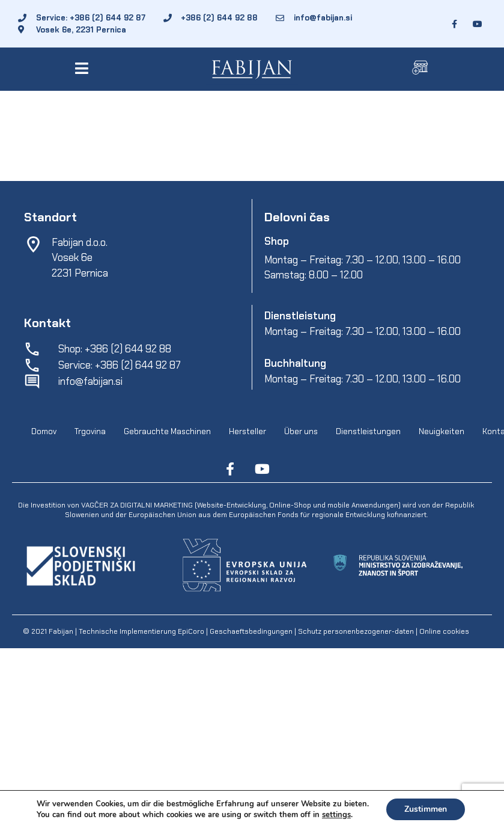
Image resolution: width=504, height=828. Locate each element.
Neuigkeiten (442, 432)
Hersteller (247, 432)
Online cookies (443, 631)
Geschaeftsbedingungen (252, 631)
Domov (44, 432)
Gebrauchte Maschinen (167, 432)
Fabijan (61, 631)
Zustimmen (426, 809)
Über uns (301, 432)
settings (336, 815)
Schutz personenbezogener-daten (356, 631)
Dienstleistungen (368, 432)
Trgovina (90, 432)
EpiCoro (191, 631)
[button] (84, 68)
